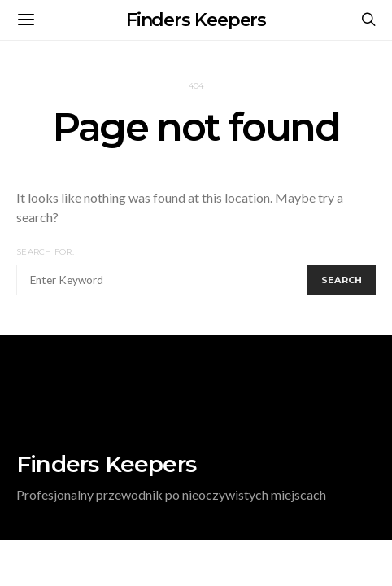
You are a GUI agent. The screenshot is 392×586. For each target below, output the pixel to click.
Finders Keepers (196, 20)
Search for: (45, 252)
